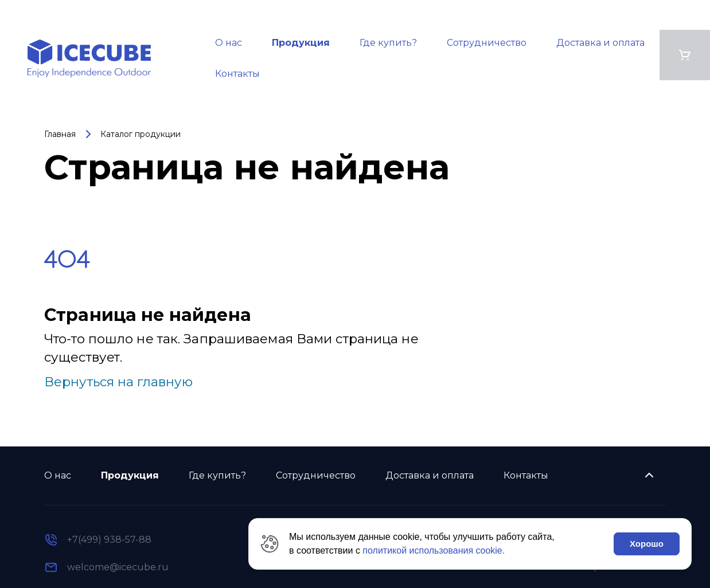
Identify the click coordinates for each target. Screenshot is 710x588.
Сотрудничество (487, 43)
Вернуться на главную (118, 382)
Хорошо (647, 544)
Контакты (237, 74)
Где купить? (388, 43)
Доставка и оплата (600, 43)
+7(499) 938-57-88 (109, 540)
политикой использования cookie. (434, 550)
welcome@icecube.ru (118, 567)
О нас (229, 43)
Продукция (301, 43)
